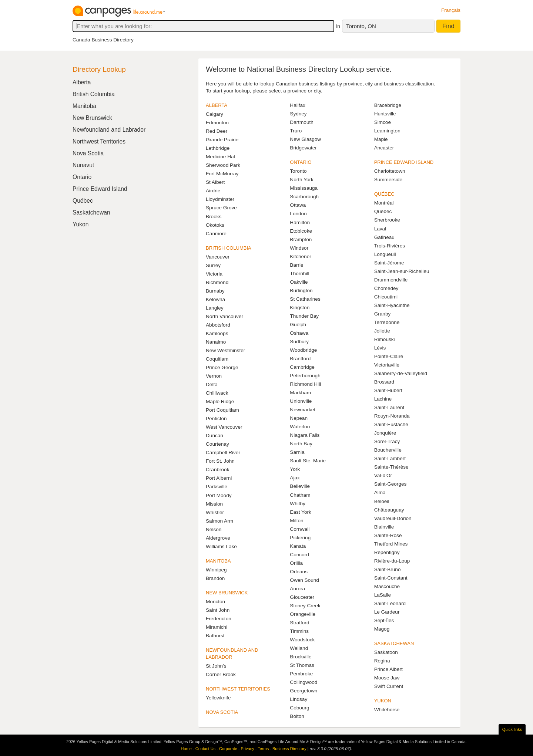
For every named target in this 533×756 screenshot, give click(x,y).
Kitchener (300, 256)
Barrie (296, 265)
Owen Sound (304, 580)
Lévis (380, 348)
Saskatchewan (91, 212)
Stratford (299, 623)
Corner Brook (221, 674)
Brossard (384, 382)
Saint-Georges (390, 484)
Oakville (299, 282)
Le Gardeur (387, 612)
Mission (214, 504)
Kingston (300, 308)
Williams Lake (221, 546)
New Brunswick (92, 118)
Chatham (300, 495)
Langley (215, 308)
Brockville (301, 657)
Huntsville (385, 114)
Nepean (299, 418)
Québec (383, 211)
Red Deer (217, 131)
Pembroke (301, 674)
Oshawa (299, 333)
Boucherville (388, 450)
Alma (380, 492)
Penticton (216, 418)
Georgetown (304, 691)
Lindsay (299, 699)
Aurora (297, 589)
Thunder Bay (304, 316)
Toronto (298, 171)
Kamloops (217, 333)
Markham (300, 393)
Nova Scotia (88, 153)
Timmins (299, 631)
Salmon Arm (219, 521)
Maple (381, 139)
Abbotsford (218, 325)
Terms (263, 749)
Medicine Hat (220, 157)
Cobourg (299, 708)
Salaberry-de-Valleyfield (401, 373)
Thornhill (299, 274)
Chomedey (386, 288)
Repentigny (387, 552)
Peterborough (305, 376)
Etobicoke (301, 231)
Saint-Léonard (390, 603)
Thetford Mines (391, 544)
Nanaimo (216, 342)
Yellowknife (218, 698)
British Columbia (94, 94)
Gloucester (302, 597)
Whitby (298, 504)
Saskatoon (386, 652)
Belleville (300, 486)
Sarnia (297, 452)
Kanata (298, 546)
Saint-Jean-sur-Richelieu (402, 271)
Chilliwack (217, 393)
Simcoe (383, 122)
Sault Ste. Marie (308, 461)
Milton (296, 521)
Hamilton (300, 222)
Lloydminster (220, 199)
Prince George (222, 367)
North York (301, 180)
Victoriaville (387, 365)
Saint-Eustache (391, 424)
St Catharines (305, 299)
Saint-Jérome (389, 263)
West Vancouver (224, 427)
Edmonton (217, 123)
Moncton (215, 602)
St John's (216, 666)
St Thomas (302, 665)
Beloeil (382, 501)
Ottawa (298, 205)
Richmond (217, 282)
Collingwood (304, 682)
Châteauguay (389, 510)
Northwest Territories (99, 141)
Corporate (228, 749)
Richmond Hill (305, 384)
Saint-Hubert (388, 390)
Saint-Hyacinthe (392, 305)
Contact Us (205, 749)
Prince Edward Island (100, 189)
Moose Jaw (387, 678)
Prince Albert (388, 669)
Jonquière (385, 433)
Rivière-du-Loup (392, 561)
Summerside (388, 180)
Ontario (82, 177)
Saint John (218, 610)
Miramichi (217, 627)
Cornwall (300, 529)
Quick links (512, 729)
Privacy (248, 749)
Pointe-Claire (389, 356)
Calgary (214, 114)
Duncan (214, 436)
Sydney (298, 114)
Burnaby (215, 291)
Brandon (215, 578)
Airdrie (213, 191)
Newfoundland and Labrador (109, 130)
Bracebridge (388, 105)
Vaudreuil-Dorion (393, 518)
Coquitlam (217, 359)
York (295, 469)
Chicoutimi (386, 297)
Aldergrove (218, 538)
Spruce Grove (221, 208)
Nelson (214, 529)
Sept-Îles (384, 620)
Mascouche (387, 586)
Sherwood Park (223, 165)
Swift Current (389, 686)
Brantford (300, 359)
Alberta (82, 82)
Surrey (213, 265)
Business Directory (289, 749)
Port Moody (219, 495)
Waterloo (300, 427)
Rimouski (385, 339)
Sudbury (299, 342)
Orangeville (303, 614)
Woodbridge (303, 350)
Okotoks (215, 225)
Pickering (300, 538)
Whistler (215, 512)
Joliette (382, 331)
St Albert (215, 182)
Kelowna (215, 299)
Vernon (214, 376)
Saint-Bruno (388, 569)
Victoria (214, 274)
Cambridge (302, 367)
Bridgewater (303, 148)
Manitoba (84, 106)
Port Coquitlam (222, 410)
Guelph (298, 325)
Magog (382, 629)
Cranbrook (217, 470)
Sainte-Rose (388, 535)
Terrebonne (387, 322)
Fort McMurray (222, 174)
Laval (380, 229)
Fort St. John (220, 461)
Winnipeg (216, 570)
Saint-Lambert (390, 458)
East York (300, 512)
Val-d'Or (383, 475)
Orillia (296, 563)
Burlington (301, 291)
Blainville (384, 527)
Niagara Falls (305, 435)
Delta (212, 384)
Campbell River (223, 453)
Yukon (81, 224)
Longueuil (385, 254)
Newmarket (303, 410)
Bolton (297, 716)
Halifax (298, 105)
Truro (296, 131)
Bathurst (215, 636)
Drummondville (391, 280)
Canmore (216, 234)
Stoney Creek (305, 606)
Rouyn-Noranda (392, 416)
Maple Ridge (220, 401)
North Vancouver (224, 316)
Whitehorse (387, 710)
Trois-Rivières (390, 246)
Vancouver (218, 257)
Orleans (299, 572)
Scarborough (304, 197)
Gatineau (384, 237)
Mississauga (304, 188)
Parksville (217, 487)
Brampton (301, 239)
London (298, 214)
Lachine (383, 399)
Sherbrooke (387, 220)
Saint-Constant (391, 578)
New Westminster (225, 350)
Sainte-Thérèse (391, 467)
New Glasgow (305, 139)
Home (186, 749)
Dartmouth (301, 122)
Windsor (299, 248)
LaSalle (383, 595)
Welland (299, 648)
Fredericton (219, 619)
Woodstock (302, 640)
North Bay (301, 444)
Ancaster (384, 148)
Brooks (214, 217)
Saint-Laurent (389, 407)
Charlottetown (390, 171)
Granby (383, 314)
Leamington (387, 131)
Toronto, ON (361, 26)
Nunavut (83, 165)
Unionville (301, 401)
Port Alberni (219, 478)
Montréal (384, 203)
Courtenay (217, 444)
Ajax (295, 478)
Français (451, 10)
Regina (382, 661)
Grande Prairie (222, 140)
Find (448, 26)
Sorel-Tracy (387, 441)
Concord (299, 555)
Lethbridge (218, 148)
